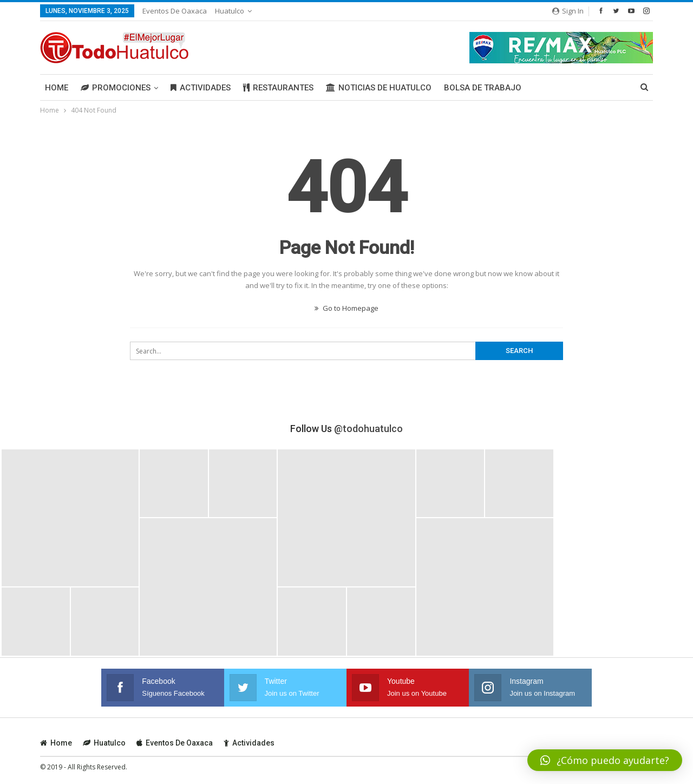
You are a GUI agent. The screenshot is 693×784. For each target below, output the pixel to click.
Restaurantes (278, 88)
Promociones (116, 88)
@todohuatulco (368, 429)
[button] (605, 760)
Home (57, 88)
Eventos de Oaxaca (175, 11)
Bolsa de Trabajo (483, 88)
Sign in (568, 11)
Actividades (201, 88)
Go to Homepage (346, 308)
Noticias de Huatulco (379, 88)
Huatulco (230, 11)
